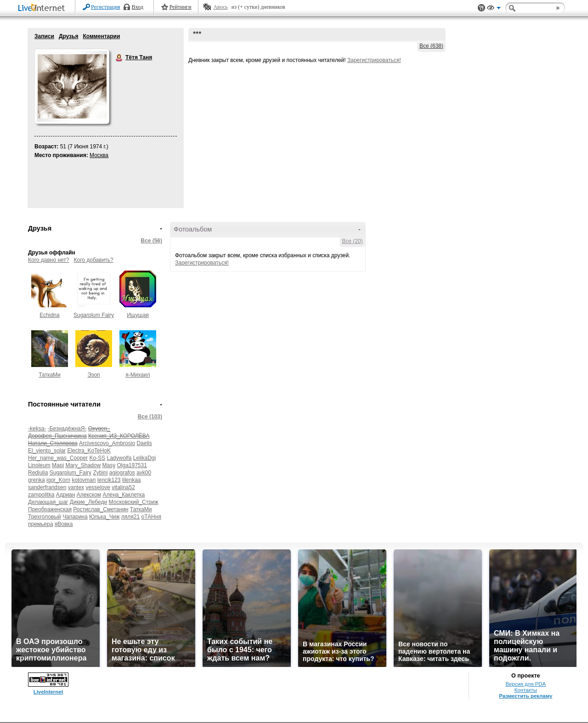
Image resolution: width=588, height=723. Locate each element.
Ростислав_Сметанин (101, 509)
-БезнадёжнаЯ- (67, 429)
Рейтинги (181, 7)
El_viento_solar (47, 451)
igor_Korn (58, 480)
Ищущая (138, 315)
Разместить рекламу (526, 696)
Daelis (144, 443)
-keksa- (37, 429)
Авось (220, 7)
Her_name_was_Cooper (58, 458)
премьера (40, 524)
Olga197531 (132, 465)
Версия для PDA (526, 684)
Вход (138, 7)
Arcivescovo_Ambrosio (107, 443)
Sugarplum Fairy (94, 315)
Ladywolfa (119, 458)
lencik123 (109, 480)
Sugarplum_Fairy (71, 473)
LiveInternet (43, 8)
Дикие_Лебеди (88, 502)
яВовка (64, 524)
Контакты (526, 690)
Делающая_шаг (48, 502)
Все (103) (150, 417)
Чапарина (75, 517)
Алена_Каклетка (124, 495)
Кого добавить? (94, 260)
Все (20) (352, 241)
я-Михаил (138, 375)
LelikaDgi (144, 458)
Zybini (100, 473)
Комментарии (101, 36)
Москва (99, 155)
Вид (494, 9)
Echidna (49, 315)
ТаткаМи (50, 375)
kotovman (84, 480)
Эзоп (93, 375)
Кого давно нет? (49, 260)
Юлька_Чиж (104, 517)
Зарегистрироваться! (374, 60)
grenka (37, 480)
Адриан (66, 495)
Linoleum (39, 465)
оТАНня (151, 517)
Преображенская (50, 509)
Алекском (89, 495)
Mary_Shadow (83, 465)
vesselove (98, 487)
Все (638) (431, 46)
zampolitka (41, 495)
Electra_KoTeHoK (89, 451)
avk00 (144, 473)
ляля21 (130, 517)
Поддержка (481, 8)
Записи (44, 36)
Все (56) (151, 241)
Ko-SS (97, 458)
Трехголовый (45, 517)
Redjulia (38, 473)
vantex (76, 487)
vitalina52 (123, 487)
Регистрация (106, 7)
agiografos (122, 473)
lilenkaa (132, 480)
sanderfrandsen (47, 487)
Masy (109, 465)
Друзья (69, 36)
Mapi (58, 465)
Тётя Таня (119, 58)
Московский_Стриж (134, 502)
